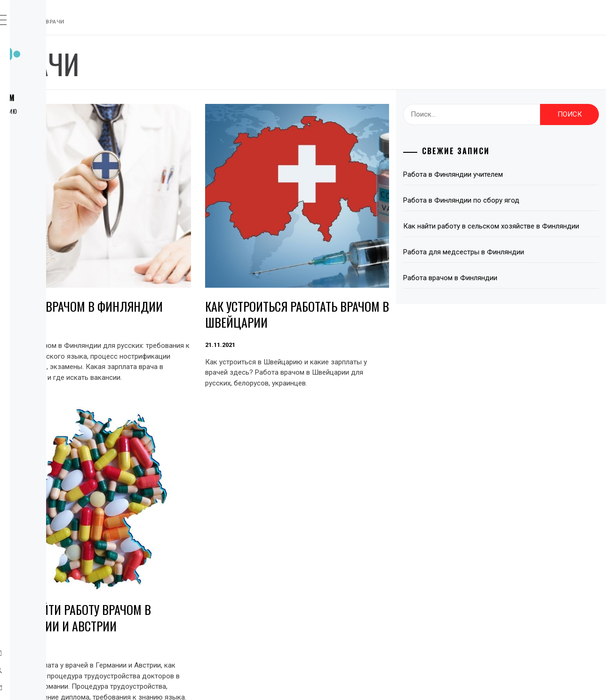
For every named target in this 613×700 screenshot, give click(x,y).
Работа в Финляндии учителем (502, 174)
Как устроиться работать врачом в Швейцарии (367, 268)
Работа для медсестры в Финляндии (513, 263)
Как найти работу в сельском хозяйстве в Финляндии (521, 232)
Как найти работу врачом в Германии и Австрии (368, 537)
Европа (48, 149)
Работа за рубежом (72, 98)
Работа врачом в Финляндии (192, 268)
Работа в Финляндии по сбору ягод (511, 200)
